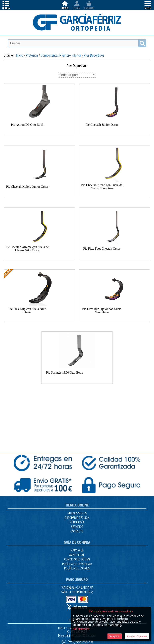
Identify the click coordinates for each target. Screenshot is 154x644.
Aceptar (115, 636)
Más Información (81, 629)
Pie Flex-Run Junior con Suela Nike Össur (102, 311)
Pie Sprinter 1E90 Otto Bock (65, 372)
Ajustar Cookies (137, 636)
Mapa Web (77, 550)
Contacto (77, 531)
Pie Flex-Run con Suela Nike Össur (27, 311)
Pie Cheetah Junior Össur (102, 125)
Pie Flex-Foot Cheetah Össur (102, 249)
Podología (77, 522)
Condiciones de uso (77, 559)
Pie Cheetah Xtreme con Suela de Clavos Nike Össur (27, 249)
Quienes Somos (77, 513)
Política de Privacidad (77, 564)
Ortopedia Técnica (77, 518)
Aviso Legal (77, 555)
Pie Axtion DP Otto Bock (27, 125)
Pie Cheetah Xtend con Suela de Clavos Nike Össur (102, 187)
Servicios (77, 527)
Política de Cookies (77, 568)
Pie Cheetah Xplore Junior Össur (27, 187)
